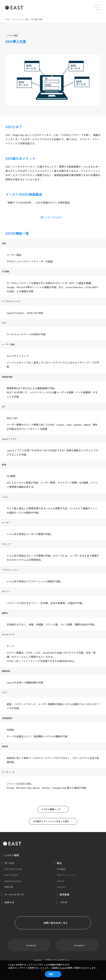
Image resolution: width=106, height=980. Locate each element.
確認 (51, 974)
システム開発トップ (51, 809)
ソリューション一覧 (20, 19)
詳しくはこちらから (51, 217)
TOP (7, 19)
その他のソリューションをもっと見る (51, 821)
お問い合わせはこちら (53, 923)
